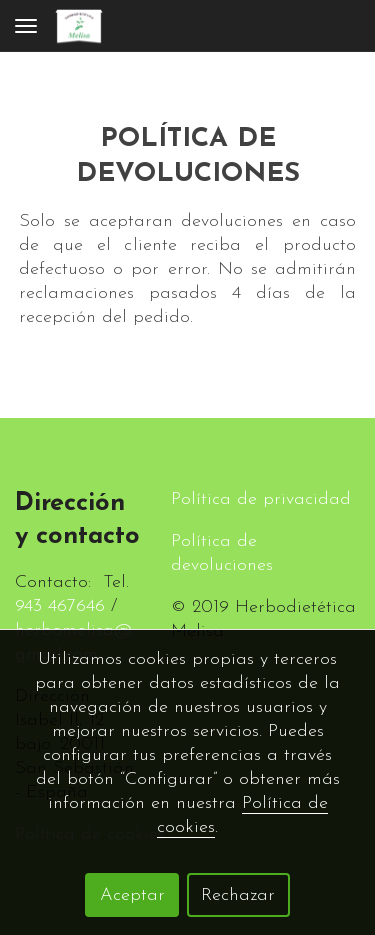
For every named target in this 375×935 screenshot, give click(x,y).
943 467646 (60, 606)
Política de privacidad (261, 499)
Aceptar (132, 895)
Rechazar (238, 895)
